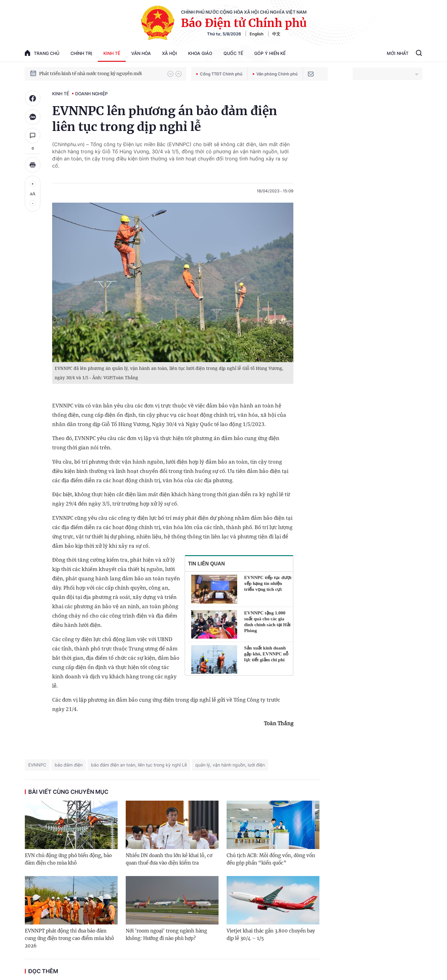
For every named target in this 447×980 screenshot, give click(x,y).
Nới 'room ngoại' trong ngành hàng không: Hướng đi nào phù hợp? (166, 935)
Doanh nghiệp (91, 94)
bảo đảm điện (69, 765)
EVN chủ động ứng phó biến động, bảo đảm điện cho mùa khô (68, 859)
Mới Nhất (398, 53)
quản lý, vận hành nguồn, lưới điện (230, 765)
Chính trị (81, 53)
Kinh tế (112, 53)
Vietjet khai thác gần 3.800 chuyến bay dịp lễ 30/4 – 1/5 (271, 935)
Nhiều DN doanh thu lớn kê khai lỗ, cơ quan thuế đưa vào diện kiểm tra (169, 859)
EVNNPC (37, 765)
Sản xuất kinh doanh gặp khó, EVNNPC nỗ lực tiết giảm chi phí (266, 654)
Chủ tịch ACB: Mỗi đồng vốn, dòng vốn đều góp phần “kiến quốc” (271, 859)
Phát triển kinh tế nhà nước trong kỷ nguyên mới (90, 74)
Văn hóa (141, 53)
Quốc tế (233, 53)
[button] (170, 74)
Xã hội (169, 53)
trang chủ (42, 53)
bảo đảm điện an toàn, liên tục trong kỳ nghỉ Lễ (139, 765)
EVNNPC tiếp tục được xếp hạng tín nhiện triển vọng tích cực (268, 583)
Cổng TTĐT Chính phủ (219, 74)
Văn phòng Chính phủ (275, 74)
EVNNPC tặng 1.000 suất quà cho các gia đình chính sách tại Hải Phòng (267, 622)
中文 (276, 34)
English (257, 34)
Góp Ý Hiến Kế (270, 53)
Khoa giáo (200, 53)
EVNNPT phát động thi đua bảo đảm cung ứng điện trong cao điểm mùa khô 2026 (69, 938)
